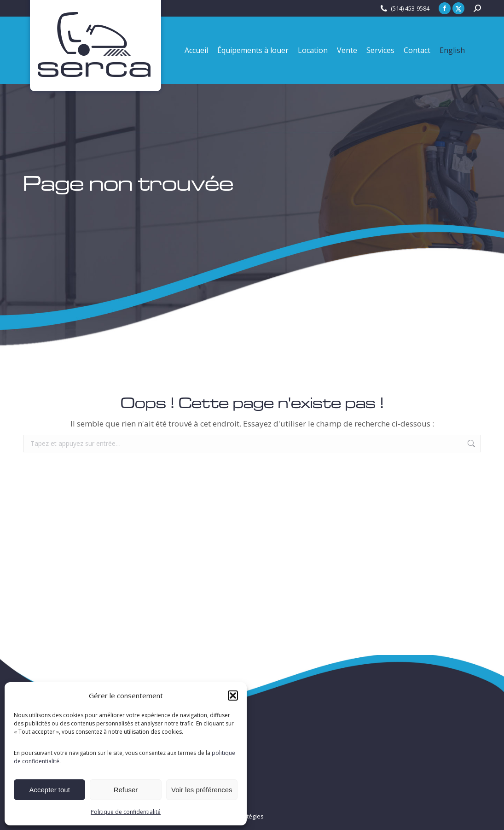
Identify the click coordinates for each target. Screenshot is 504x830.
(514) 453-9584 (410, 8)
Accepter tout (49, 790)
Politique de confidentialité (126, 812)
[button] (233, 696)
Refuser (126, 790)
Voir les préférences (202, 790)
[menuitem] (452, 50)
